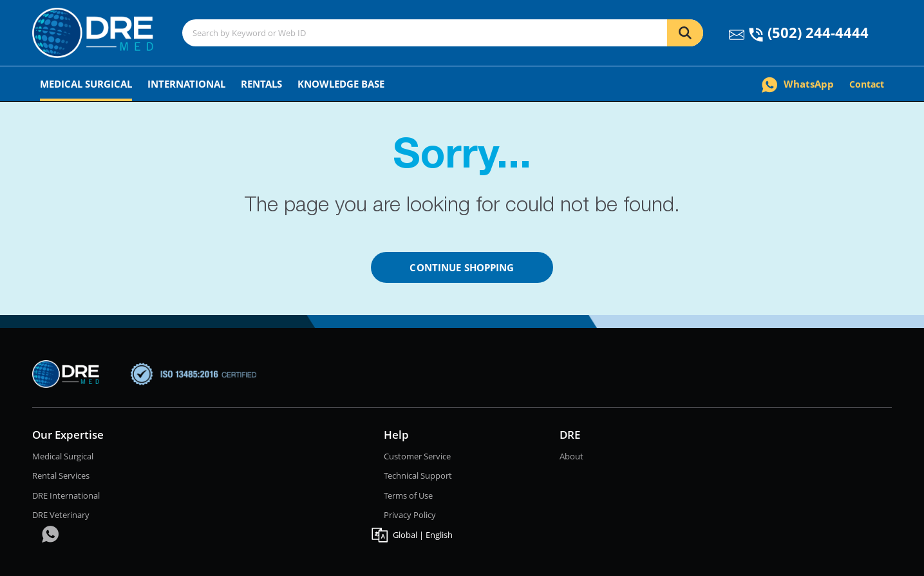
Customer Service (417, 456)
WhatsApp (798, 84)
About (571, 456)
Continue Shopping (462, 267)
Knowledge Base (341, 84)
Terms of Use (408, 495)
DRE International (66, 495)
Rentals (261, 84)
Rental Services (61, 475)
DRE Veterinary (61, 515)
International (186, 84)
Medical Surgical (86, 84)
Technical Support (418, 475)
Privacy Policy (410, 515)
